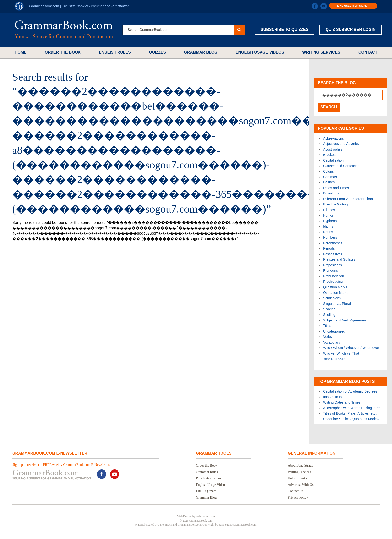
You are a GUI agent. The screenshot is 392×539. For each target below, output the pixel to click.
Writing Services (321, 52)
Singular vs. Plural (337, 304)
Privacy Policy (298, 497)
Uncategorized (334, 331)
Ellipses (329, 210)
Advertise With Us (301, 485)
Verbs (327, 337)
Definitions (331, 193)
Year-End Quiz (334, 359)
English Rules (115, 52)
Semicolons (332, 298)
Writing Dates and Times (342, 402)
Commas (330, 177)
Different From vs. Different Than (348, 199)
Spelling (329, 315)
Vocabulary (332, 342)
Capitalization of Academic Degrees (350, 391)
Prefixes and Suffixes (339, 259)
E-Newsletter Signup (353, 6)
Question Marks (335, 287)
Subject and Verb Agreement (345, 320)
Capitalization (333, 160)
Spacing (329, 309)
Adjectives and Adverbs (341, 144)
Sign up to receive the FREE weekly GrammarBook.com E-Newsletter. (61, 465)
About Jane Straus (301, 466)
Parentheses (333, 243)
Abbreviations (333, 138)
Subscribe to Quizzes (285, 30)
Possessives (333, 254)
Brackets (330, 155)
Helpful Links (298, 478)
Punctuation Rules (209, 478)
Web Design (184, 516)
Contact (368, 52)
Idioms (328, 226)
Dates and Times (336, 188)
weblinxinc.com (205, 516)
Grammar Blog (201, 52)
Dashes (329, 182)
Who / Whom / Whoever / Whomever (351, 348)
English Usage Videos (260, 52)
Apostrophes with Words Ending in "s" (352, 408)
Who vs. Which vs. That (341, 353)
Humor (328, 215)
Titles (327, 326)
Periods (329, 248)
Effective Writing (335, 204)
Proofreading (333, 282)
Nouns (328, 232)
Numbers (330, 237)
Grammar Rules (207, 472)
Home (21, 52)
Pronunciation (334, 276)
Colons (328, 171)
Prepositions (333, 265)
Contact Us (296, 491)
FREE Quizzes (206, 491)
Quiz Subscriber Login (351, 30)
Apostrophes (333, 149)
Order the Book (63, 52)
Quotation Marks (336, 293)
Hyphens (330, 221)
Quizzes (157, 52)
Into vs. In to (332, 397)
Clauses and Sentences (341, 166)
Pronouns (330, 270)
